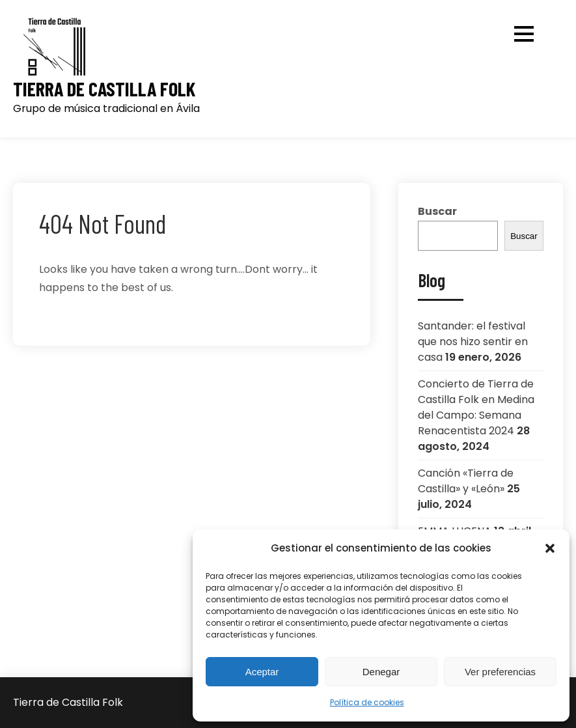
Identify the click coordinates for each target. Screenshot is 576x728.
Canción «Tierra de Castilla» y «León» (466, 481)
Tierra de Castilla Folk (104, 89)
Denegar (381, 672)
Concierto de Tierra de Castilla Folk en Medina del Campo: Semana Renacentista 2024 (476, 407)
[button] (550, 548)
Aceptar (262, 672)
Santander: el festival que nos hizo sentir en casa (473, 342)
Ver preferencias (500, 672)
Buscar (437, 211)
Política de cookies (367, 702)
